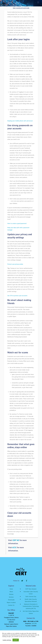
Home (11, 589)
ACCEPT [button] (16, 640)
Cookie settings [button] (7, 640)
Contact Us (11, 605)
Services (11, 597)
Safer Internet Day (31, 596)
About (11, 592)
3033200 (34, 623)
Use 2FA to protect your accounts (17, 296)
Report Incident (11, 602)
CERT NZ (16, 540)
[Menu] (38, 2)
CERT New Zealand (31, 589)
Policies (11, 594)
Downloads (11, 600)
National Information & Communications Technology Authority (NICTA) (31, 606)
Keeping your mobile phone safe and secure (20, 121)
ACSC (14, 547)
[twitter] (22, 580)
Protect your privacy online (15, 264)
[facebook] (27, 580)
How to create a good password (17, 223)
